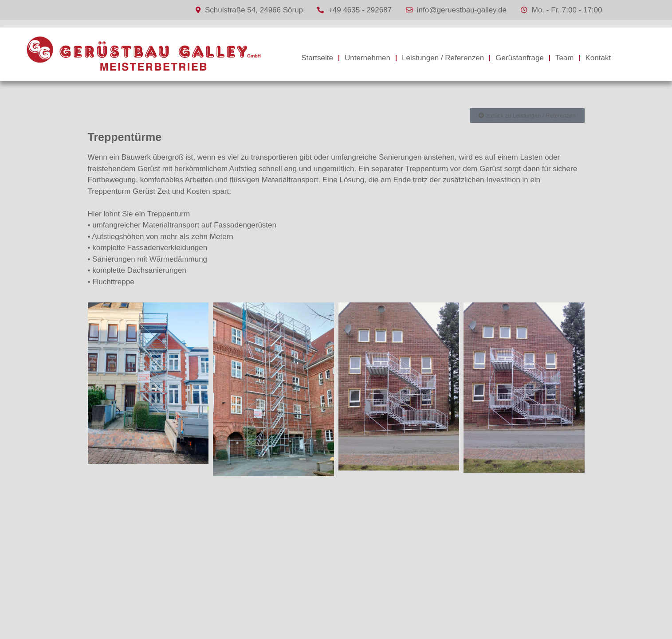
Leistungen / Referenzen (443, 58)
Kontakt (598, 58)
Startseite (317, 58)
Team (565, 58)
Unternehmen (367, 58)
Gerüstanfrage (520, 58)
